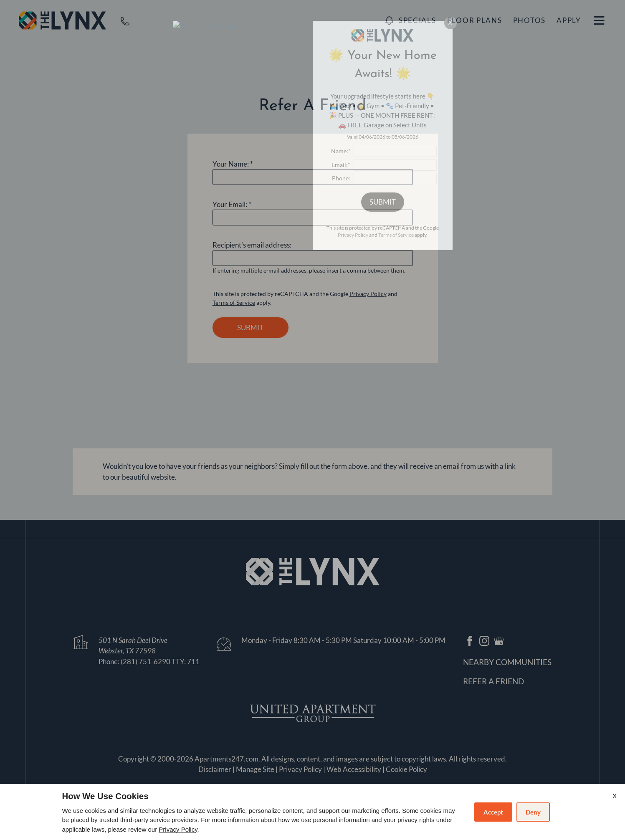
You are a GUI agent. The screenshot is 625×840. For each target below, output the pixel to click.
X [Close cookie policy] (615, 796)
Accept (493, 812)
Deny (533, 812)
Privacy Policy (178, 829)
